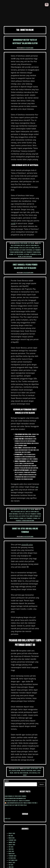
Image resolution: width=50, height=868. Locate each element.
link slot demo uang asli (32, 246)
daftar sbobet (35, 768)
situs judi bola (33, 773)
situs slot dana (30, 248)
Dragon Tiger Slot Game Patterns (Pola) (16, 805)
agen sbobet (27, 768)
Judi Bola (17, 243)
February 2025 (12, 840)
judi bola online (16, 771)
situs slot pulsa (14, 516)
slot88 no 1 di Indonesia (30, 254)
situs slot (22, 248)
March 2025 (11, 838)
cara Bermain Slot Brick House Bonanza (15, 796)
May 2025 (11, 836)
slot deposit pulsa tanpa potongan (28, 516)
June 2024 (11, 849)
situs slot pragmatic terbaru (33, 514)
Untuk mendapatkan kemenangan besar (15, 799)
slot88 (13, 223)
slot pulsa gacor (19, 254)
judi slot (23, 246)
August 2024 (12, 845)
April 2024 (11, 851)
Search (7, 781)
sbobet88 (16, 773)
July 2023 (11, 865)
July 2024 (11, 847)
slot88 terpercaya (27, 257)
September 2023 (13, 860)
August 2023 (12, 863)
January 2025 (12, 842)
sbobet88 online (14, 248)
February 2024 (12, 856)
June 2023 (11, 867)
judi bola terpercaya (27, 771)
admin (32, 48)
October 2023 (12, 858)
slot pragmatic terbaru (31, 518)
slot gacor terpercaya (26, 250)
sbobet (35, 771)
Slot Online (31, 243)
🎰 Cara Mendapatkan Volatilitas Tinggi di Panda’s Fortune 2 (21, 803)
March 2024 (11, 854)
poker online (24, 243)
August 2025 (12, 834)
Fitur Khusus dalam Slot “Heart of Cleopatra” (17, 801)
